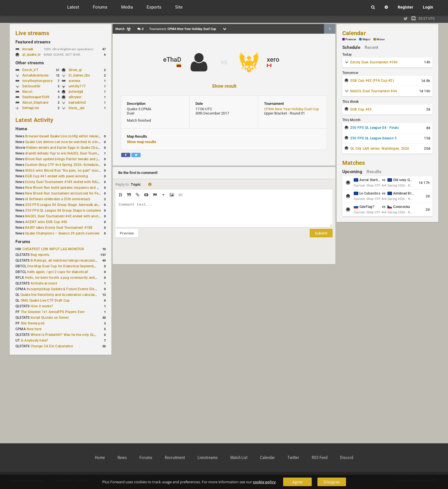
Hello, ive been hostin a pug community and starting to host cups (77, 278)
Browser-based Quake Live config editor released (64, 136)
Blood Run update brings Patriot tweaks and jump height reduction (78, 159)
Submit (321, 237)
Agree (297, 482)
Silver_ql (75, 70)
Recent (371, 47)
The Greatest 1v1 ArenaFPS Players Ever (53, 312)
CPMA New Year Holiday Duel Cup (291, 109)
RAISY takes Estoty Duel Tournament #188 (59, 228)
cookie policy (264, 482)
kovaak (28, 49)
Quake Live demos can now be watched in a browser (66, 142)
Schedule (351, 47)
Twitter (293, 458)
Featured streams (33, 42)
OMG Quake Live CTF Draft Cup (45, 300)
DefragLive (31, 108)
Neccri (27, 92)
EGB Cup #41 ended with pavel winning (57, 176)
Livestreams (208, 458)
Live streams (32, 33)
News (122, 458)
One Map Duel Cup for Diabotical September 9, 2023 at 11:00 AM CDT (83, 266)
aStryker (75, 97)
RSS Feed (320, 458)
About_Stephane (35, 103)
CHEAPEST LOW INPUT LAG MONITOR (53, 249)
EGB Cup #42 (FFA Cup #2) (372, 81)
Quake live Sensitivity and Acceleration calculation (60, 295)
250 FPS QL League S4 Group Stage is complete (63, 211)
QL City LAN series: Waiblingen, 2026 (380, 149)
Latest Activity (34, 120)
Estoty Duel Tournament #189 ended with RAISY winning (70, 182)
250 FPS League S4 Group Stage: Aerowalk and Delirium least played (79, 205)
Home (21, 129)
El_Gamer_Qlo (79, 75)
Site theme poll (33, 323)
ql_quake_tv (32, 55)
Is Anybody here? (35, 340)
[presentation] (159, 254)
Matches (354, 163)
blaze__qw (77, 108)
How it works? (42, 306)
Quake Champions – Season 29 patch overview (62, 233)
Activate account (44, 283)
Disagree (332, 482)
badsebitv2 (77, 103)
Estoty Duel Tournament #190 (374, 62)
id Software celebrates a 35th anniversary (58, 199)
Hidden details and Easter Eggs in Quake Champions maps (72, 148)
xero (273, 60)
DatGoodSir (31, 86)
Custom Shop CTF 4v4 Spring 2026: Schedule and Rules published (78, 165)
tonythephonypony (37, 81)
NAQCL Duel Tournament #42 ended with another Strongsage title (77, 216)
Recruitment (175, 458)
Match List (239, 458)
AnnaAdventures (35, 75)
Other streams (30, 63)
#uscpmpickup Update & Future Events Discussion (67, 289)
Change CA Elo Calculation (52, 346)
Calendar (354, 33)
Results (374, 172)
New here (34, 329)
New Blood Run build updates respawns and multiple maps (72, 188)
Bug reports (40, 255)
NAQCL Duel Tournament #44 (374, 91)
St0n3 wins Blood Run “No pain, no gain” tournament (68, 171)
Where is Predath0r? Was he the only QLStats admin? (73, 335)
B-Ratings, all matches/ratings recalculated (65, 260)
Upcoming (352, 172)
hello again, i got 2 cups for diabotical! (58, 272)
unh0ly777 (77, 86)
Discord (347, 458)
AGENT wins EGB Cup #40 (46, 222)
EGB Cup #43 (361, 109)
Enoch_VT (30, 70)
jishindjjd (76, 92)
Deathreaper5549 (36, 97)
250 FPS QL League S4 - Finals (375, 128)
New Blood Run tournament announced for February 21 (69, 193)
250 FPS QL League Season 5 (373, 138)
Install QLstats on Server (50, 318)
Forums (23, 242)
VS (224, 62)
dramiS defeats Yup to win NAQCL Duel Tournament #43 (70, 153)
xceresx (75, 81)
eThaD (172, 60)
